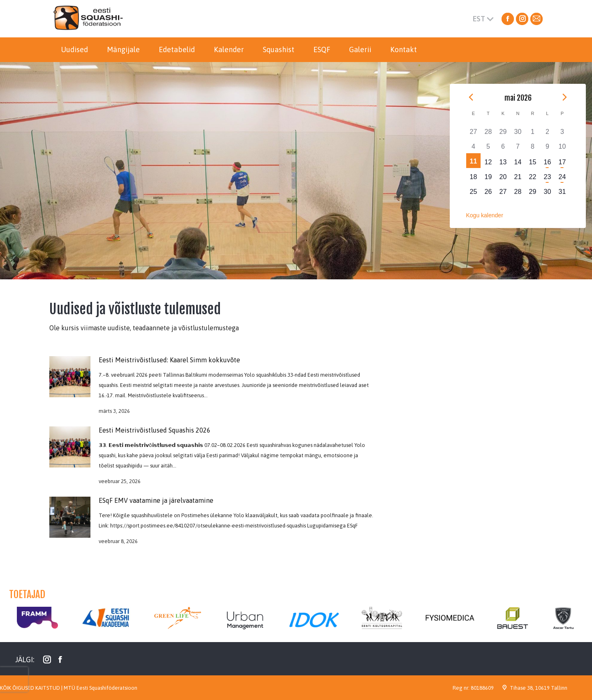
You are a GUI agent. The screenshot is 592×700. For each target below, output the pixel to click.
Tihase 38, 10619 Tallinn (539, 688)
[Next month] (565, 97)
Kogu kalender (485, 215)
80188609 (482, 688)
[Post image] (70, 377)
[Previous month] (471, 97)
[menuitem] (74, 50)
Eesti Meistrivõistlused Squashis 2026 (155, 430)
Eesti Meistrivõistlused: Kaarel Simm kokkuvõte (169, 360)
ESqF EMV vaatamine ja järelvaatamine (156, 500)
